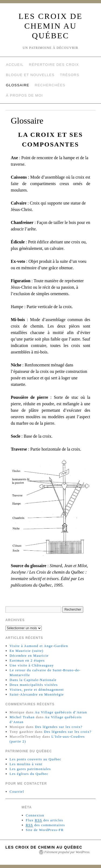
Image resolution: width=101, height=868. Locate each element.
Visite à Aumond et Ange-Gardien (39, 646)
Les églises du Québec (29, 774)
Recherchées (50, 85)
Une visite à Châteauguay (32, 665)
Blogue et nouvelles (30, 75)
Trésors (70, 75)
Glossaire (18, 85)
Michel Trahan (22, 717)
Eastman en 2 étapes (27, 660)
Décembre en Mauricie (29, 656)
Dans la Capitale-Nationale (33, 680)
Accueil (15, 65)
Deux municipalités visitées (34, 685)
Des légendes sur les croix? (59, 727)
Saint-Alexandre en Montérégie (37, 694)
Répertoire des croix (54, 65)
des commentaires (46, 825)
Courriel (17, 792)
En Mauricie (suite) (27, 651)
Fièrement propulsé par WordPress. (67, 852)
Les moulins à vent (26, 764)
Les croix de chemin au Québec (51, 26)
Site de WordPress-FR (45, 830)
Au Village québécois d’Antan (61, 712)
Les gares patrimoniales (30, 769)
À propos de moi (24, 95)
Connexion (35, 815)
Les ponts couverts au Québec (36, 759)
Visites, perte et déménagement (37, 690)
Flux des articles (45, 820)
